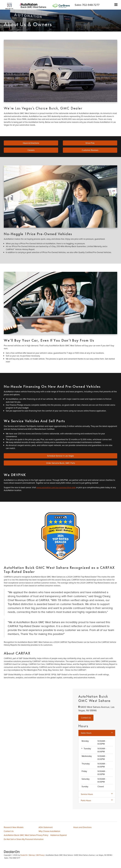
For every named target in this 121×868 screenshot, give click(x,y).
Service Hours (97, 794)
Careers (31, 150)
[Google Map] (36, 749)
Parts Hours (97, 800)
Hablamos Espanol (58, 835)
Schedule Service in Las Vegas (60, 456)
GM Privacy (40, 855)
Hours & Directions (31, 143)
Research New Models (14, 827)
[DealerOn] (12, 851)
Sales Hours (97, 733)
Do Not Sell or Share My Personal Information (24, 839)
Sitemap (32, 855)
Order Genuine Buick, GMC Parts (61, 463)
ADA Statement (46, 827)
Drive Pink (90, 143)
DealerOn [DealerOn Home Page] (24, 855)
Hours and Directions (82, 827)
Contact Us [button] (86, 718)
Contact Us (9, 831)
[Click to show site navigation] (116, 5)
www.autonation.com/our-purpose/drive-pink (56, 487)
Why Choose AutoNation (49, 831)
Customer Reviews (90, 150)
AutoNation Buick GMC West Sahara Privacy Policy (26, 835)
